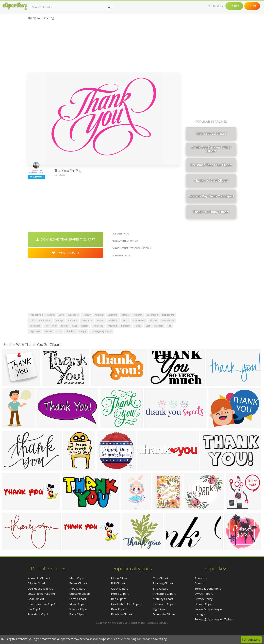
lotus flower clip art (41, 594)
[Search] (109, 7)
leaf (148, 326)
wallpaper (73, 315)
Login (252, 6)
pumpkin (126, 326)
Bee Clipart (118, 599)
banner (48, 331)
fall (170, 326)
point (59, 331)
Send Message (36, 177)
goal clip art (36, 599)
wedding (112, 326)
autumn (138, 315)
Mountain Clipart (164, 614)
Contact (200, 583)
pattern (51, 315)
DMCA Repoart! (65, 253)
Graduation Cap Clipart (126, 604)
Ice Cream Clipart (164, 604)
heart (125, 320)
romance (72, 320)
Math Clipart (78, 578)
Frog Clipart (77, 589)
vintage (59, 320)
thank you (98, 326)
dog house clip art (40, 589)
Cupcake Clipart (80, 594)
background (168, 315)
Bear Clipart (119, 609)
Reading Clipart (163, 583)
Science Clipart (79, 609)
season (101, 320)
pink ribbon (168, 320)
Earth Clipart (78, 599)
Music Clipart (78, 604)
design (85, 326)
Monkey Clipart (163, 599)
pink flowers (139, 320)
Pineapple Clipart (164, 594)
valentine (113, 315)
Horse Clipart (120, 594)
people (83, 331)
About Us (201, 578)
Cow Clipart (161, 578)
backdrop (113, 320)
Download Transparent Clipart (65, 239)
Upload (234, 6)
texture (126, 315)
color (32, 320)
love (61, 315)
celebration (45, 320)
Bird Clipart (160, 589)
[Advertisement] (104, 47)
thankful (70, 331)
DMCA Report (204, 594)
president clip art (39, 614)
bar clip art (35, 609)
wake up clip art (39, 578)
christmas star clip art (43, 604)
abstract (99, 315)
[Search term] (72, 7)
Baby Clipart (77, 614)
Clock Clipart (119, 589)
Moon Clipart (120, 578)
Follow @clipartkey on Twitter (214, 619)
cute (75, 326)
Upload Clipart (204, 604)
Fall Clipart (118, 583)
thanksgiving (36, 315)
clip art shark (37, 583)
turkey (64, 326)
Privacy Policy (204, 599)
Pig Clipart (160, 609)
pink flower (51, 326)
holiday (87, 315)
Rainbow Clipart (122, 614)
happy (138, 326)
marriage (159, 326)
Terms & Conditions (208, 589)
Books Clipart (78, 583)
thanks (153, 320)
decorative (87, 320)
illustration (35, 326)
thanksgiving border (101, 331)
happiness (35, 331)
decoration (152, 315)
